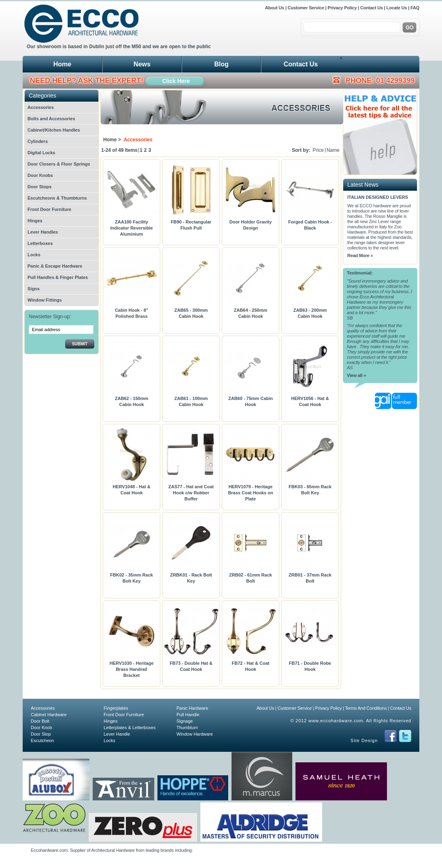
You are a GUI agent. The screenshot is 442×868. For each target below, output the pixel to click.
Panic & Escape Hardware (55, 266)
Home (62, 64)
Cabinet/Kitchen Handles (54, 130)
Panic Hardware (192, 708)
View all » (356, 375)
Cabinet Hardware (49, 715)
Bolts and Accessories (51, 119)
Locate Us (397, 8)
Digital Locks (41, 153)
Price (318, 150)
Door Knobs (40, 175)
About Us (275, 8)
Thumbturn (187, 728)
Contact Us (372, 8)
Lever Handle (117, 734)
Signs (34, 289)
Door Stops (39, 187)
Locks (34, 255)
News (142, 64)
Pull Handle (188, 715)
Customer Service (306, 8)
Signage (185, 721)
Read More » (360, 255)
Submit (80, 344)
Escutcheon (42, 740)
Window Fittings (45, 300)
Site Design (364, 740)
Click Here (176, 81)
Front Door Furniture (49, 209)
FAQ (415, 8)
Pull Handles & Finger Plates (58, 277)
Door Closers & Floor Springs (59, 164)
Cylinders (38, 141)
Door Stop (41, 734)
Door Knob (41, 728)
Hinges (35, 221)
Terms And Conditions (366, 708)
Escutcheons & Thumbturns (57, 198)
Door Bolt (40, 721)
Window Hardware (195, 734)
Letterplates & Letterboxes (130, 728)
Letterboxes (40, 243)
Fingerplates (116, 708)
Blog (221, 64)
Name (333, 150)
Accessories (41, 107)
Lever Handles (43, 232)
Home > (112, 140)
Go (409, 28)
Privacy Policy (342, 8)
